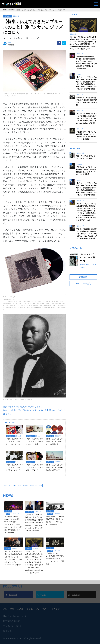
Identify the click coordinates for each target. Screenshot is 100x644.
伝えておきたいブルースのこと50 (30, 485)
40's (15, 485)
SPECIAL (8, 16)
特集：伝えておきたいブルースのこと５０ (23, 407)
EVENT (8, 511)
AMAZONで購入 (83, 284)
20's (5, 485)
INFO (8, 514)
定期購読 (83, 277)
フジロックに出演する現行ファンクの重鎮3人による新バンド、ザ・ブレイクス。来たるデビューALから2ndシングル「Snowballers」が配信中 (86, 234)
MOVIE (50, 514)
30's (10, 485)
